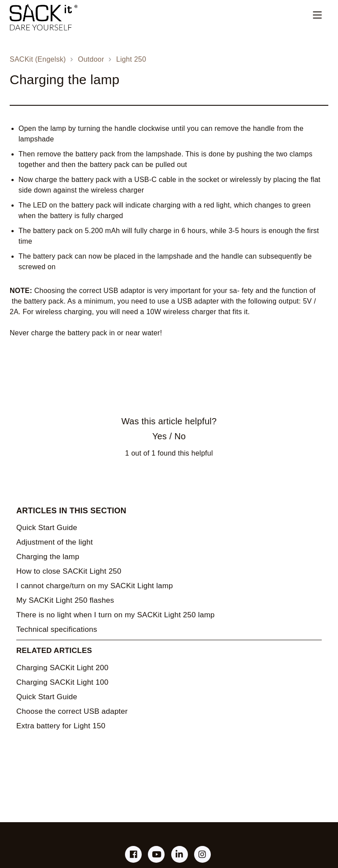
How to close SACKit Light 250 (69, 571)
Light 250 (131, 59)
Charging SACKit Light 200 (62, 668)
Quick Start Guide (47, 528)
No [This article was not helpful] (180, 436)
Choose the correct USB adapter (72, 711)
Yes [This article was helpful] (160, 436)
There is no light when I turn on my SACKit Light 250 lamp (116, 615)
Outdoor (91, 59)
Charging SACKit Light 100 (62, 682)
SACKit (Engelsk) (38, 59)
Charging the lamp (48, 557)
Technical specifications (57, 629)
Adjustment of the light (55, 542)
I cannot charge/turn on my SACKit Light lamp (95, 586)
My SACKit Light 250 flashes (65, 600)
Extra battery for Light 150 (61, 726)
